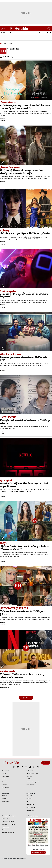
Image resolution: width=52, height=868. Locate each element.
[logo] (17, 763)
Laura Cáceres (3, 368)
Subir (46, 763)
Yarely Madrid (3, 431)
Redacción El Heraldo (5, 687)
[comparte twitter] (12, 57)
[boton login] (49, 28)
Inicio (2, 43)
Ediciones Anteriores (38, 852)
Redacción (2, 118)
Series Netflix (8, 43)
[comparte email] (8, 57)
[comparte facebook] (5, 57)
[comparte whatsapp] (1, 57)
